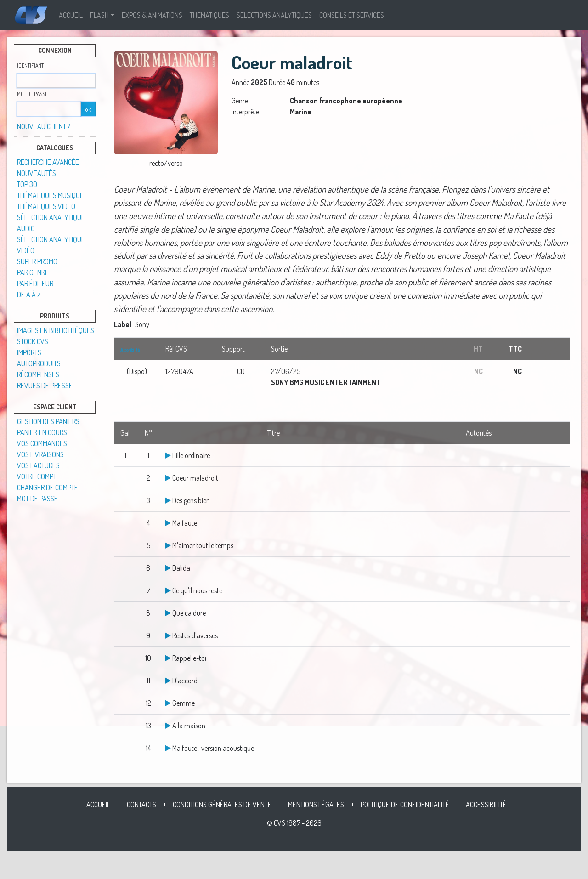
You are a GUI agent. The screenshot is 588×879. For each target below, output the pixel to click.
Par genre (33, 272)
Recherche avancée (48, 162)
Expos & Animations (152, 15)
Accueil (71, 15)
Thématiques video (46, 206)
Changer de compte (48, 488)
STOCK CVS (33, 341)
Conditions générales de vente (222, 805)
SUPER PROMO (37, 261)
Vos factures (38, 465)
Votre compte (39, 476)
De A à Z (29, 295)
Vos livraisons (40, 454)
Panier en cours (42, 432)
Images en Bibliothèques (56, 330)
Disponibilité (130, 350)
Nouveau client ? (44, 126)
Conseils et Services (352, 15)
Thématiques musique (50, 195)
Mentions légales (316, 805)
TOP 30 (27, 184)
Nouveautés (37, 173)
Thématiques (209, 15)
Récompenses (38, 374)
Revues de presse (45, 386)
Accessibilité (486, 805)
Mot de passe (32, 94)
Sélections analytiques (274, 15)
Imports (29, 352)
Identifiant (30, 65)
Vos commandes (42, 443)
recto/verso (166, 163)
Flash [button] (99, 15)
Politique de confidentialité (405, 805)
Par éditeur (35, 284)
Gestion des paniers (48, 421)
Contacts (141, 805)
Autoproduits (39, 363)
